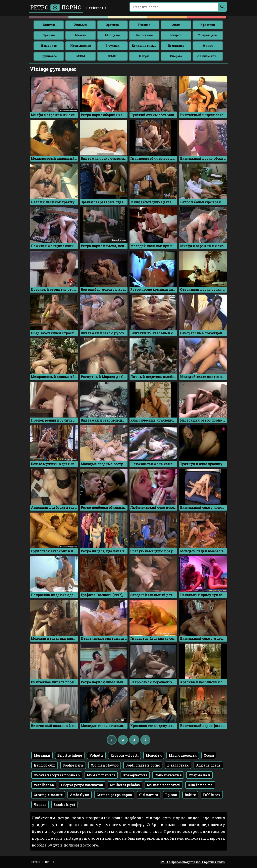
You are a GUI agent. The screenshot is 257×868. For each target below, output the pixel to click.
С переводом (208, 35)
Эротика (112, 25)
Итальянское (81, 46)
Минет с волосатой (164, 785)
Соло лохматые (168, 775)
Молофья (154, 755)
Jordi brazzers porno (143, 765)
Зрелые (49, 35)
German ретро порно (114, 795)
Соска (209, 755)
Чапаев (40, 805)
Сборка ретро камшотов (82, 785)
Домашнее (176, 46)
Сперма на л (199, 775)
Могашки (42, 755)
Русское (144, 25)
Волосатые (144, 35)
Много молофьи (183, 755)
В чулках (112, 46)
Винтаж (49, 25)
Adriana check (208, 765)
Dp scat (171, 795)
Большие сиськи (145, 46)
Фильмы (81, 25)
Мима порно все (101, 775)
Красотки (208, 25)
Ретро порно (56, 8)
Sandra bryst (64, 805)
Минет (208, 46)
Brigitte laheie (70, 755)
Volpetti (96, 755)
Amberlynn (80, 795)
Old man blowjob (105, 765)
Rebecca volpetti (124, 755)
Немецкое (49, 46)
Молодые (112, 35)
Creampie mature (48, 795)
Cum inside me (200, 785)
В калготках (178, 765)
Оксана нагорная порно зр (57, 775)
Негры (144, 56)
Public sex (212, 795)
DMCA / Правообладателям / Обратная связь (192, 862)
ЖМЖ (112, 56)
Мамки (81, 35)
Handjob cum (45, 765)
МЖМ (81, 56)
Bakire (190, 795)
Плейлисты (96, 8)
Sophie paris (73, 765)
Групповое (49, 56)
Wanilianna (44, 785)
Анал (176, 25)
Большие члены (208, 56)
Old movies (149, 795)
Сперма (176, 56)
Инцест (176, 35)
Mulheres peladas (125, 785)
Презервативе (135, 775)
